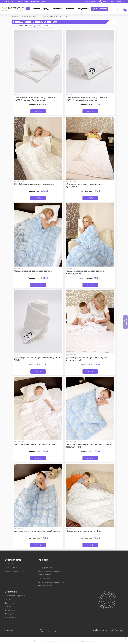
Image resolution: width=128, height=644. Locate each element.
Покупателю (83, 9)
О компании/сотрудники (15, 596)
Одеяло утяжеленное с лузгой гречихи (33, 271)
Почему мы (9, 614)
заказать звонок (90, 1)
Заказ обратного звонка (14, 571)
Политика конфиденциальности (51, 582)
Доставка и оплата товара (48, 571)
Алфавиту (31, 25)
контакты (77, 1)
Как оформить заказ (46, 567)
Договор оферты (12, 610)
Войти (106, 2)
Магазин (8, 599)
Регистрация (117, 2)
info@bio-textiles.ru (12, 564)
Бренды (47, 9)
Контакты (8, 607)
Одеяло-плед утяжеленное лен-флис (84, 531)
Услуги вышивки (44, 564)
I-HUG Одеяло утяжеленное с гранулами (34, 184)
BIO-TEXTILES (9, 630)
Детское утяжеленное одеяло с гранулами (35, 444)
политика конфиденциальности (47, 630)
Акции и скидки (44, 575)
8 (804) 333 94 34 (24, 2)
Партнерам (70, 9)
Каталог (37, 9)
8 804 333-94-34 (11, 567)
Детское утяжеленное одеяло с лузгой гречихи (37, 531)
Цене (38, 25)
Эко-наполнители (45, 586)
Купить (38, 111)
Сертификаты (10, 617)
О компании (58, 9)
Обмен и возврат (45, 578)
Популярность (46, 25)
